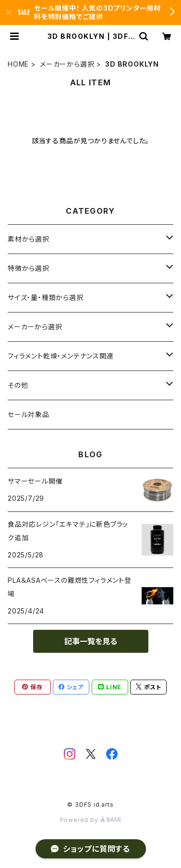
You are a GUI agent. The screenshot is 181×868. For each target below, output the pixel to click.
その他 (18, 385)
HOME (18, 64)
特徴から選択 (29, 268)
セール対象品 (29, 414)
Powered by (91, 820)
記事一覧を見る (91, 641)
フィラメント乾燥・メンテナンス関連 (61, 356)
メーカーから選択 (67, 64)
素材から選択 (29, 239)
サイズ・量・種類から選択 (46, 297)
